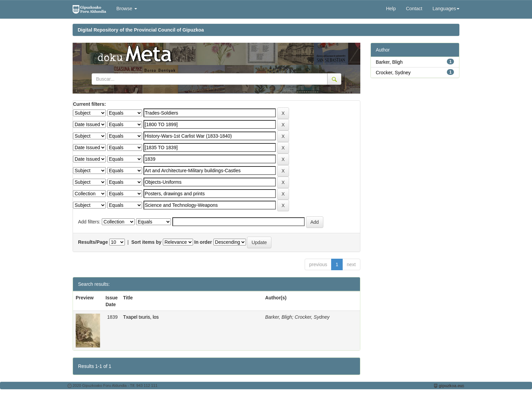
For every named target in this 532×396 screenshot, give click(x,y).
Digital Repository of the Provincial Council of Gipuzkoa (141, 30)
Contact (414, 8)
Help (391, 8)
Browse (127, 8)
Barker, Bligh (389, 62)
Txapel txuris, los (141, 317)
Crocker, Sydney (393, 73)
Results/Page (93, 242)
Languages (446, 8)
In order (203, 242)
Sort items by (146, 242)
